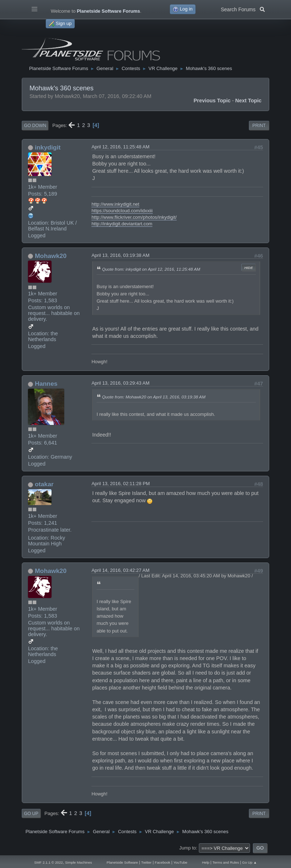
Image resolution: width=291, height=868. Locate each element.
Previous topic (212, 101)
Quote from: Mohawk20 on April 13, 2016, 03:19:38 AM (154, 397)
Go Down (35, 126)
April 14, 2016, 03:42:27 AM (120, 570)
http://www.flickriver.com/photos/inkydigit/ (134, 217)
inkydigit (48, 147)
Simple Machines (78, 862)
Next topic (248, 101)
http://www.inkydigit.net (115, 204)
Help (206, 862)
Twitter (146, 862)
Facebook (163, 862)
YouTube (180, 862)
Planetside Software (122, 862)
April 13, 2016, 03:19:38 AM (120, 255)
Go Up (31, 814)
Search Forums (243, 9)
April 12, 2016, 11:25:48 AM (120, 147)
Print (259, 126)
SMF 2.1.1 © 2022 (48, 862)
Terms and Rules (226, 862)
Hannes (46, 384)
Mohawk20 (51, 256)
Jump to (188, 848)
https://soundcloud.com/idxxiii (122, 211)
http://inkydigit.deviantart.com (122, 224)
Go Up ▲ (249, 862)
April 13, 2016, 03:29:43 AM (120, 383)
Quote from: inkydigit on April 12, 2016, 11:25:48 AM (151, 269)
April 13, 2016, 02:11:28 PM (121, 484)
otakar (44, 484)
